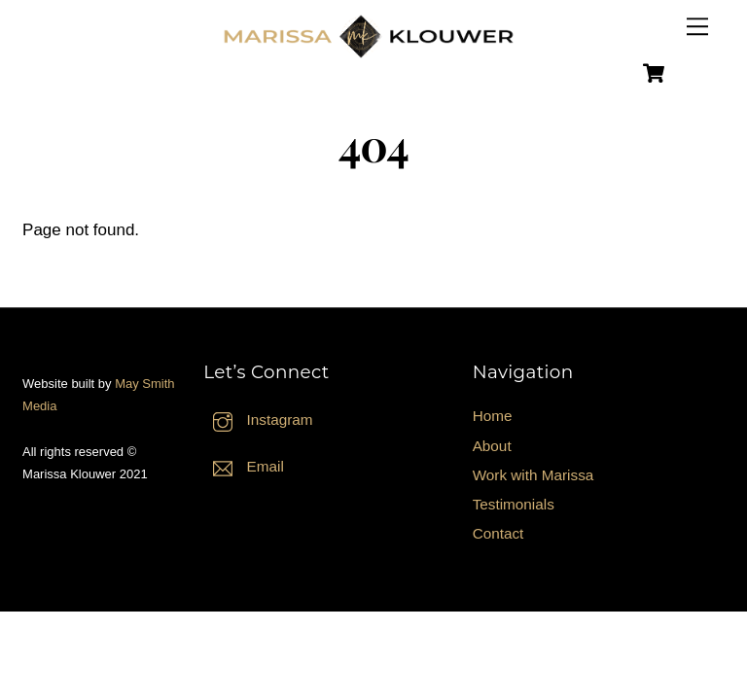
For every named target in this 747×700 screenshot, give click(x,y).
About (492, 446)
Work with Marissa (534, 475)
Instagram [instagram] (258, 420)
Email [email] (244, 466)
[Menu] (697, 26)
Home (493, 416)
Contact (498, 533)
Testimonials (514, 504)
